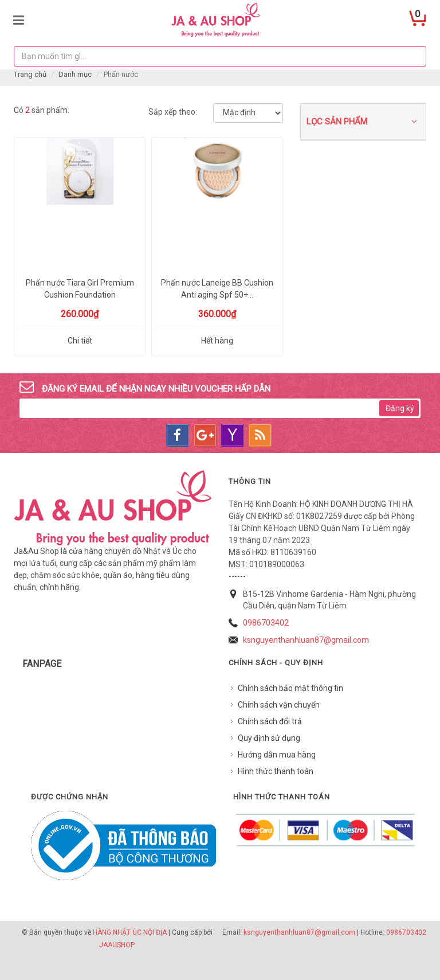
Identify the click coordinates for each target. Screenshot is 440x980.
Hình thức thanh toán (276, 771)
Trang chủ (30, 74)
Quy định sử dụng (269, 738)
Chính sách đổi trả (270, 721)
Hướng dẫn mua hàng (277, 755)
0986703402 (266, 623)
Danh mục (75, 74)
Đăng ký (400, 408)
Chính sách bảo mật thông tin (290, 688)
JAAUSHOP (117, 945)
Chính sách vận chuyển (279, 705)
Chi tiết (80, 341)
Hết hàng (217, 341)
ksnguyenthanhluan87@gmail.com (306, 640)
